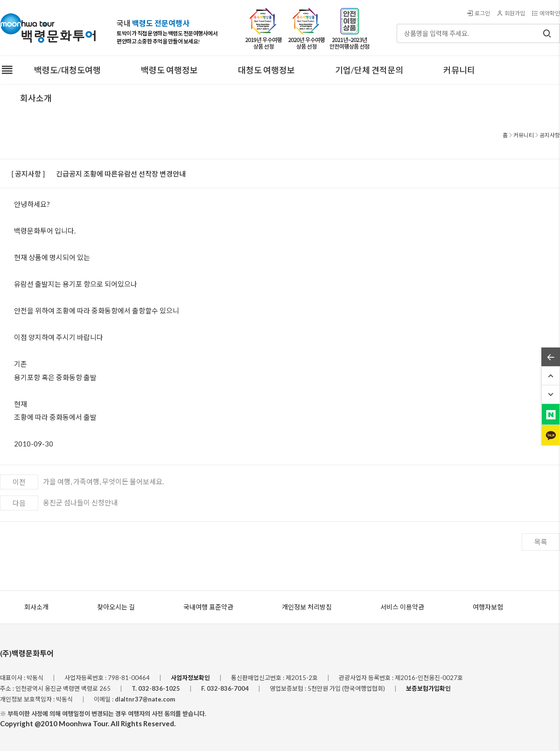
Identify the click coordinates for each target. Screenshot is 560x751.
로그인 (478, 13)
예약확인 (546, 13)
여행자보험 (488, 607)
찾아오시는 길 (116, 607)
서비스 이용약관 (402, 607)
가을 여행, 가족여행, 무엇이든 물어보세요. (103, 482)
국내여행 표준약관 (208, 607)
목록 (541, 542)
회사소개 (36, 607)
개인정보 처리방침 (307, 607)
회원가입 (511, 13)
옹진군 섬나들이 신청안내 (80, 503)
